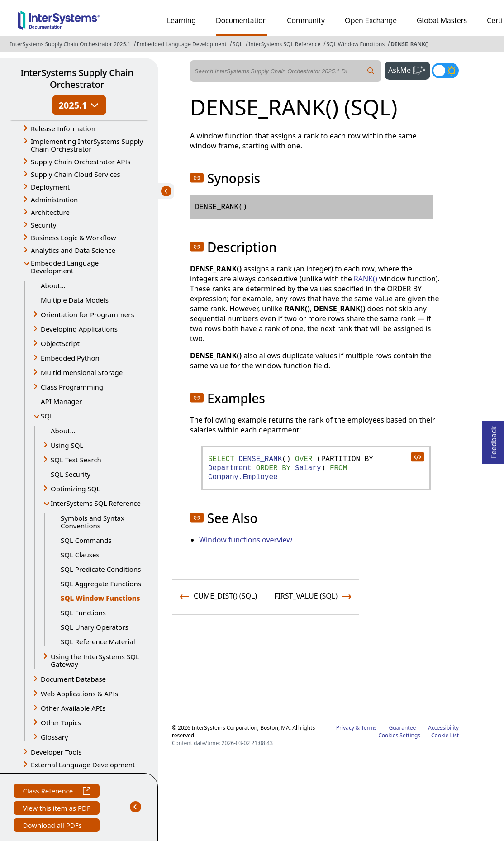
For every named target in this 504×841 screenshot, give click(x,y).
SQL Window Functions (355, 44)
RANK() (366, 279)
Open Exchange (371, 20)
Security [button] (43, 225)
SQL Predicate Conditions (101, 569)
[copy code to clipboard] (417, 456)
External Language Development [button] (83, 765)
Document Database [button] (73, 679)
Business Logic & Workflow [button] (74, 238)
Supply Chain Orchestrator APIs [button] (81, 162)
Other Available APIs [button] (73, 708)
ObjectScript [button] (60, 343)
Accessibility (443, 728)
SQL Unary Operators (95, 627)
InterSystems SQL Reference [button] (96, 503)
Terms (369, 728)
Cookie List (445, 735)
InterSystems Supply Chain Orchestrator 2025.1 (70, 44)
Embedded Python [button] (70, 358)
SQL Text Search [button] (76, 460)
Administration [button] (54, 200)
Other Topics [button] (61, 722)
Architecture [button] (50, 212)
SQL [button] (47, 416)
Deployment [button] (50, 187)
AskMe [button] (409, 69)
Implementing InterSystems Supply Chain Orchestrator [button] (87, 145)
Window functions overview (246, 540)
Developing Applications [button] (79, 329)
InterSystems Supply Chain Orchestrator (77, 78)
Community (306, 20)
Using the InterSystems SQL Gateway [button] (95, 660)
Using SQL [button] (67, 445)
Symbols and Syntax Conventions (93, 522)
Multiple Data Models (75, 300)
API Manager (61, 401)
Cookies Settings (399, 736)
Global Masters (442, 20)
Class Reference (56, 792)
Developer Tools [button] (56, 752)
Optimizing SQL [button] (75, 489)
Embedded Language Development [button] (65, 267)
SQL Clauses (80, 555)
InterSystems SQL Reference (284, 44)
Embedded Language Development (182, 44)
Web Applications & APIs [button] (79, 694)
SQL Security (71, 474)
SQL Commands (86, 540)
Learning (181, 20)
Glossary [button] (55, 737)
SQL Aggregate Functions (101, 584)
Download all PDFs (53, 826)
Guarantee (403, 728)
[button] (197, 178)
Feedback (494, 440)
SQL (238, 44)
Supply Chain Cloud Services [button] (76, 174)
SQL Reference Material (98, 641)
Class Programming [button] (72, 387)
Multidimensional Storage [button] (82, 372)
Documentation (241, 20)
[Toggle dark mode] (445, 71)
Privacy (345, 728)
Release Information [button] (63, 128)
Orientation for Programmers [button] (88, 314)
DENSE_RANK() (409, 44)
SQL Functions (83, 613)
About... (53, 285)
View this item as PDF (56, 809)
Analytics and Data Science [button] (73, 250)
